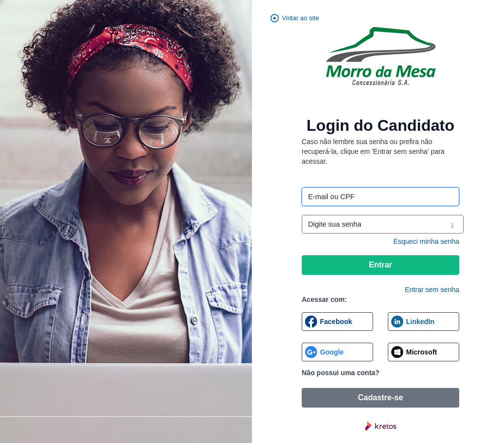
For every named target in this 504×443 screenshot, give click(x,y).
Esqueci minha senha (426, 241)
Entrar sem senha (432, 290)
